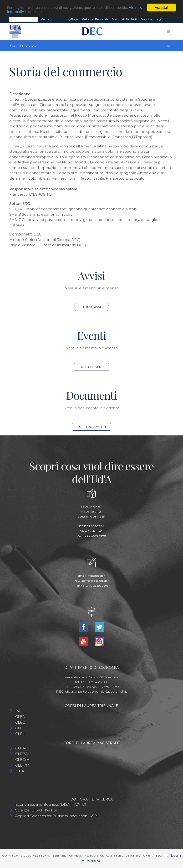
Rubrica (146, 19)
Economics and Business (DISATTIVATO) (51, 804)
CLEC (20, 722)
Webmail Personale (95, 19)
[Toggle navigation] (168, 31)
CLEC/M (23, 760)
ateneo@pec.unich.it (95, 581)
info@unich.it (96, 576)
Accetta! (162, 8)
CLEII (20, 734)
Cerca (45, 19)
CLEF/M (22, 765)
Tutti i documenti (92, 427)
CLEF (20, 728)
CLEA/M (23, 748)
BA (18, 711)
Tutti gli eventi (91, 367)
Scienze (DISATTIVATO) (36, 810)
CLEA (20, 717)
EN (170, 19)
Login (160, 19)
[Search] (24, 19)
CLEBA (22, 754)
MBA (20, 771)
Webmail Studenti (125, 19)
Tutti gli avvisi (92, 307)
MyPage (72, 19)
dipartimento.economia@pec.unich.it (96, 691)
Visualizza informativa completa (33, 12)
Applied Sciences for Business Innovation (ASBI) (57, 816)
